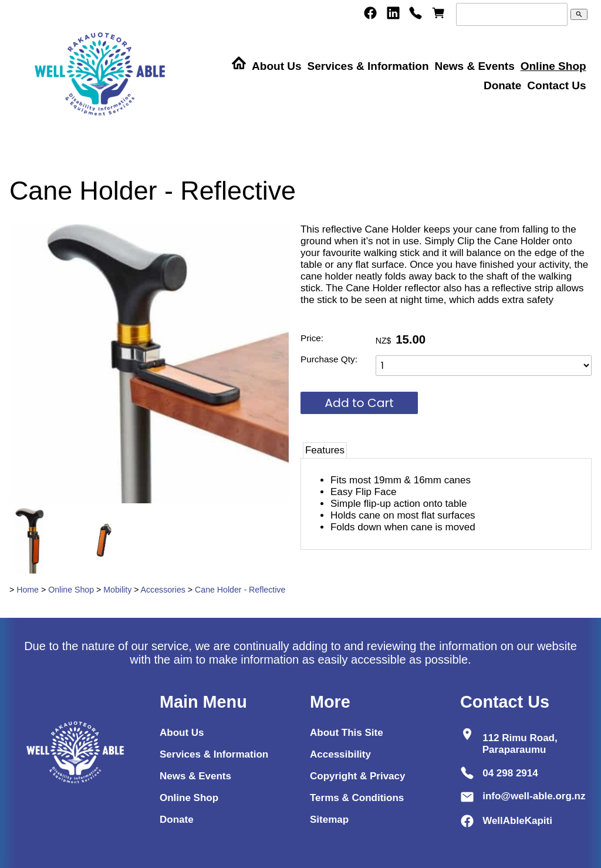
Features (325, 450)
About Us (276, 66)
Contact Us (556, 85)
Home (28, 590)
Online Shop (553, 66)
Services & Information (368, 66)
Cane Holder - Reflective (240, 590)
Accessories (163, 590)
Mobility (117, 590)
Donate (502, 85)
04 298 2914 (510, 773)
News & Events (474, 66)
